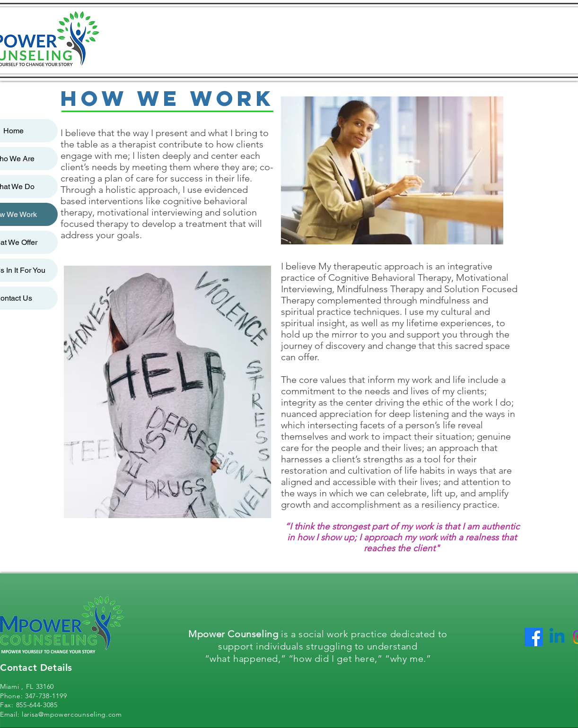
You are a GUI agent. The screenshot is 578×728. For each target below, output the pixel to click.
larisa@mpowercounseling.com (72, 714)
